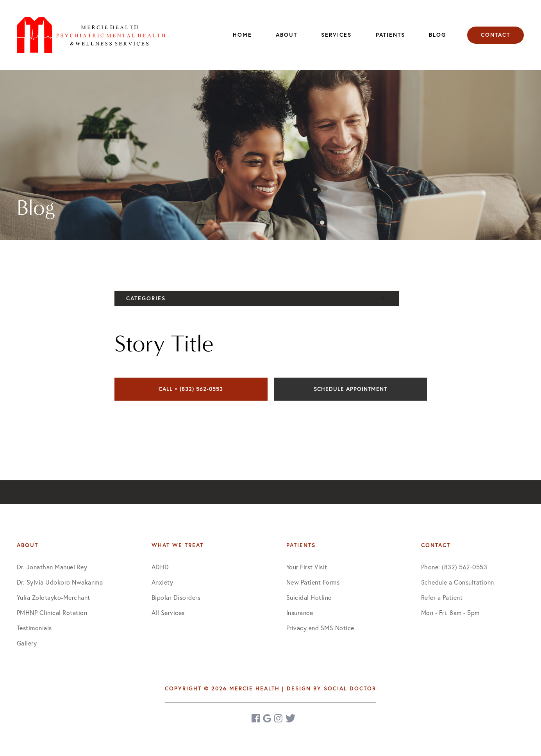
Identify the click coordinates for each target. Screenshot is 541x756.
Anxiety (162, 582)
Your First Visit (307, 567)
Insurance (300, 612)
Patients (390, 35)
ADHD (160, 567)
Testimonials (34, 628)
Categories (146, 298)
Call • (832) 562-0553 (191, 389)
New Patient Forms (313, 582)
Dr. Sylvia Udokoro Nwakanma (60, 582)
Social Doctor (350, 688)
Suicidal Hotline (309, 597)
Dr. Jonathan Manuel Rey (52, 567)
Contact (495, 35)
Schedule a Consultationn (458, 582)
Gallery (27, 643)
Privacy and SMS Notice (320, 628)
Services (336, 35)
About (287, 35)
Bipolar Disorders (176, 597)
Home (242, 35)
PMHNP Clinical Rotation (52, 612)
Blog (437, 35)
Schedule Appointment (350, 389)
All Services (168, 612)
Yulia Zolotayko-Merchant (54, 597)
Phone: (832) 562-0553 (454, 567)
